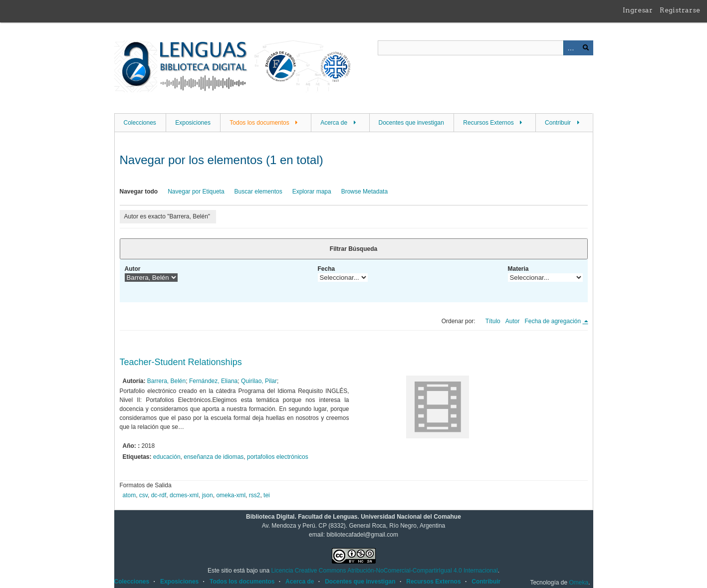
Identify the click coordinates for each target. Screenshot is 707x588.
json (208, 495)
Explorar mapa (312, 192)
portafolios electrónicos (278, 457)
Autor (133, 269)
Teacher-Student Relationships (181, 362)
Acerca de (334, 123)
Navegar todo (139, 192)
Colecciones (140, 123)
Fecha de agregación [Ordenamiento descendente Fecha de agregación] (553, 321)
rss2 (255, 495)
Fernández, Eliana (213, 381)
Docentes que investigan (411, 123)
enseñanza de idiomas (214, 457)
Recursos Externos (488, 123)
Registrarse (680, 10)
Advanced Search (571, 48)
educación (167, 457)
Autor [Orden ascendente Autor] (513, 321)
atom (129, 495)
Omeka (579, 583)
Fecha (327, 269)
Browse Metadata (364, 192)
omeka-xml (231, 495)
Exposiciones (193, 123)
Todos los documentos (259, 123)
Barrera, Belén (166, 381)
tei (267, 495)
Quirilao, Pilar (259, 381)
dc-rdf (159, 495)
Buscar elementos (258, 192)
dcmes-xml (184, 495)
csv (143, 495)
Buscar (586, 48)
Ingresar (638, 10)
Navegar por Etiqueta (196, 192)
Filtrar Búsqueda (353, 249)
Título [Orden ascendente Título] (493, 321)
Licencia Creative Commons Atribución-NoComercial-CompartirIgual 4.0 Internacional (384, 571)
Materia (518, 269)
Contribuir (558, 123)
